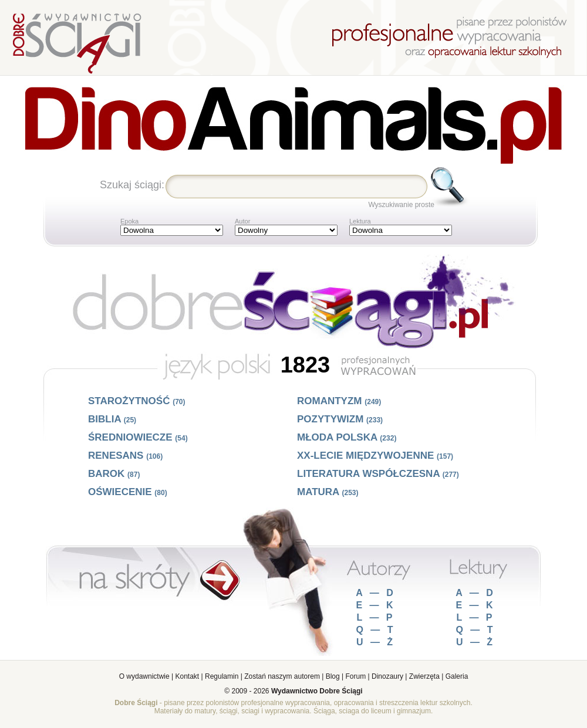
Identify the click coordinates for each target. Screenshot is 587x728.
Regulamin (222, 676)
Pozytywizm (340, 419)
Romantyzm (339, 401)
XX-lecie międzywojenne (375, 456)
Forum (356, 676)
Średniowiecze (138, 437)
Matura (328, 492)
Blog (333, 676)
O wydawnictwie (144, 676)
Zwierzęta (424, 676)
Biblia (112, 419)
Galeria (457, 676)
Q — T (375, 630)
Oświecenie (128, 492)
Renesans (125, 456)
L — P (375, 617)
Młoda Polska (347, 437)
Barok (114, 474)
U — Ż (376, 642)
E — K (375, 605)
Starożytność (137, 401)
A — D (375, 593)
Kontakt (188, 676)
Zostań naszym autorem (282, 676)
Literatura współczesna (378, 474)
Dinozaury (387, 676)
